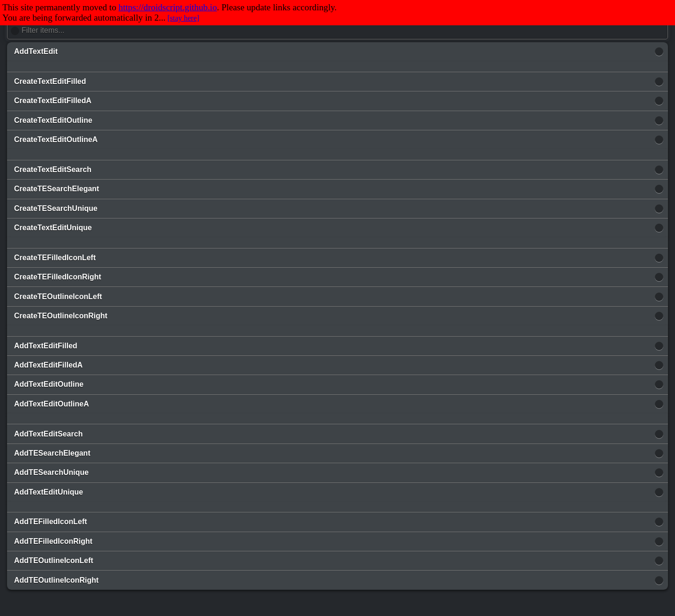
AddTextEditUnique (49, 492)
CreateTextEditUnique (53, 228)
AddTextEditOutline (49, 384)
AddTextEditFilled (46, 346)
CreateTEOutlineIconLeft (58, 297)
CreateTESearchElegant (56, 189)
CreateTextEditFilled (50, 81)
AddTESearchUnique (51, 472)
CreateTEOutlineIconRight (61, 316)
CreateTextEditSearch (53, 169)
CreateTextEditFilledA (53, 101)
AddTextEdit (36, 51)
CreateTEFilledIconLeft (55, 258)
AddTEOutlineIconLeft (54, 560)
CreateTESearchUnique (56, 208)
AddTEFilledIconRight (53, 541)
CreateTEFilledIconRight (58, 277)
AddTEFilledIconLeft (51, 522)
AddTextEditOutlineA (52, 404)
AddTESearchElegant (52, 453)
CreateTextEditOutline (53, 120)
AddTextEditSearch (48, 434)
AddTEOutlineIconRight (56, 580)
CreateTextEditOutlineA (56, 139)
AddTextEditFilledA (48, 365)
